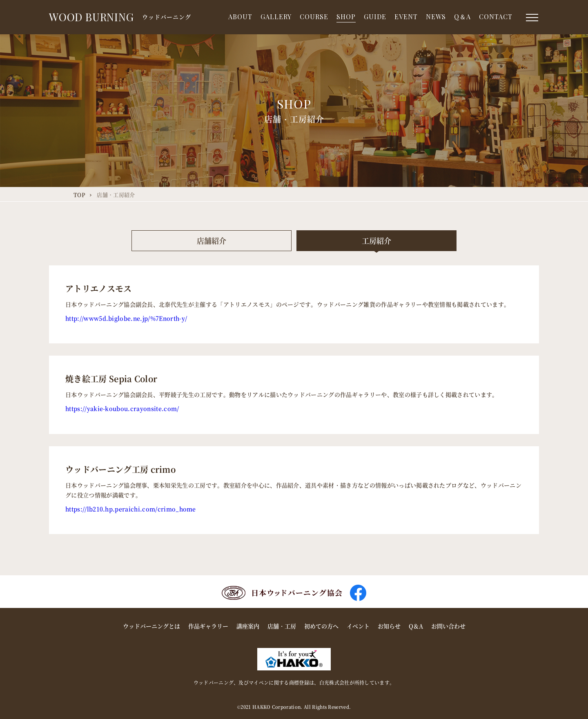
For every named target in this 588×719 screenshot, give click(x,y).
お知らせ (389, 626)
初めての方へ (321, 626)
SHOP (346, 17)
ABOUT (240, 17)
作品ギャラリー (208, 626)
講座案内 (248, 626)
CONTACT (496, 17)
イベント (358, 626)
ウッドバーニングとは (151, 626)
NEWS (436, 17)
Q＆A (462, 17)
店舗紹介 (212, 240)
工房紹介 (376, 240)
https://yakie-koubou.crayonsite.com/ (122, 408)
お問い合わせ (448, 626)
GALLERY (276, 17)
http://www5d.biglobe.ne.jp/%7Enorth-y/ (126, 318)
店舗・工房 (282, 626)
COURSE (314, 17)
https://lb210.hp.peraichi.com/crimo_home (131, 509)
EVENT (406, 17)
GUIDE (375, 17)
